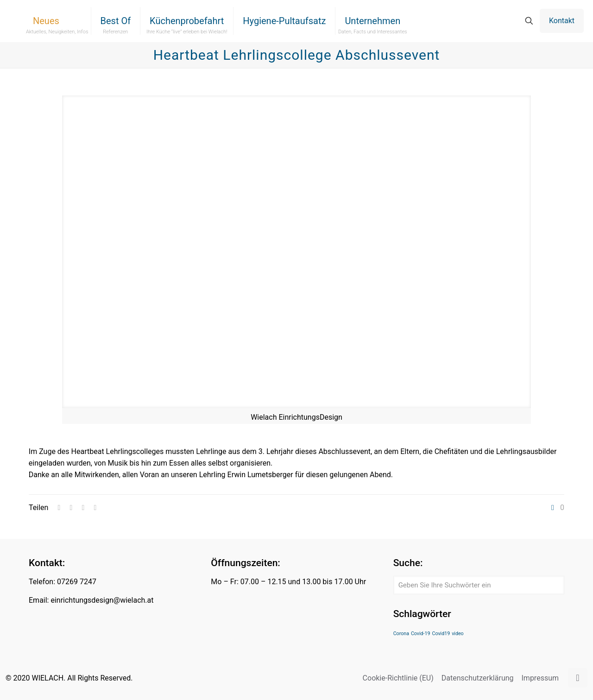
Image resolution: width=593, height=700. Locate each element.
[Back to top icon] (578, 678)
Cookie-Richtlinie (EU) (398, 678)
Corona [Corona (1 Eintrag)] (401, 634)
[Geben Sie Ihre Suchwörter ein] (479, 585)
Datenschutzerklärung (478, 678)
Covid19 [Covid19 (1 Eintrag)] (441, 634)
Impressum (540, 678)
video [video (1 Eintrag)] (458, 634)
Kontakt (562, 21)
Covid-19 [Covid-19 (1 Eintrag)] (421, 634)
